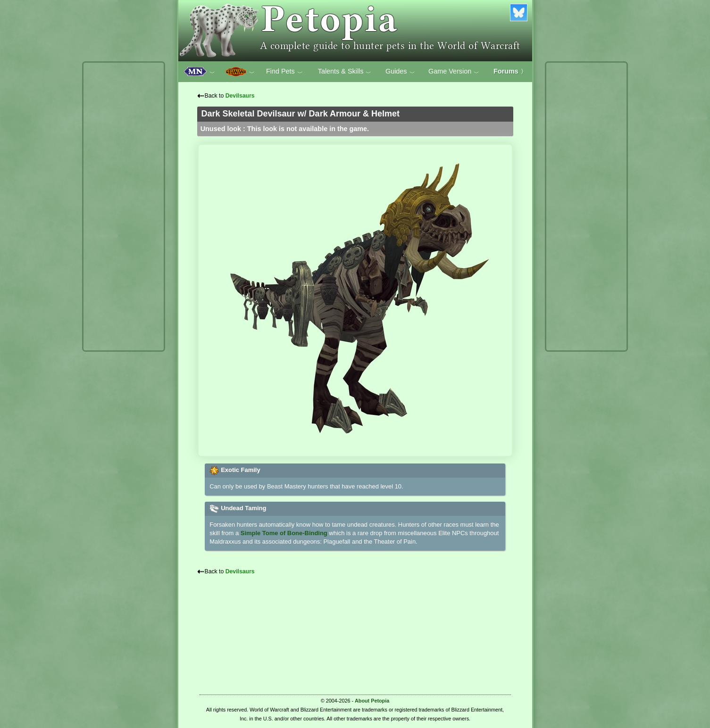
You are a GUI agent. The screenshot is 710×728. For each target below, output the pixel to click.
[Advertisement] (124, 207)
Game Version (454, 72)
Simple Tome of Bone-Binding (284, 533)
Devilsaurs (240, 96)
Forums (510, 71)
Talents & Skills (345, 72)
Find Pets (284, 72)
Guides (400, 72)
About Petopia (372, 701)
